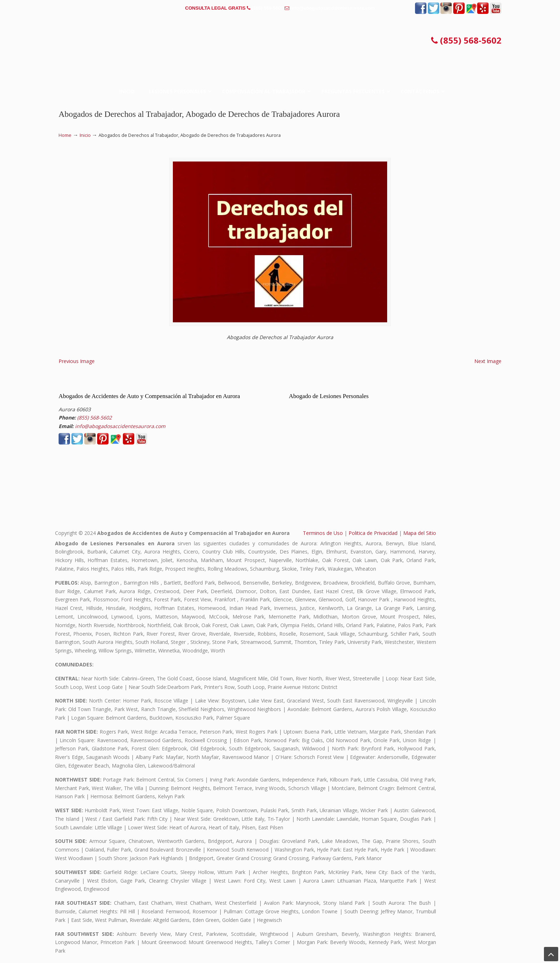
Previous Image (77, 361)
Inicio (85, 135)
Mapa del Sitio (420, 533)
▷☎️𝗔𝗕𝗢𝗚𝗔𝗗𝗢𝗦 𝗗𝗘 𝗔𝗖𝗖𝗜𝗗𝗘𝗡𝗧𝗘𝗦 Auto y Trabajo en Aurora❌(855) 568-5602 (280, 41)
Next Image (488, 361)
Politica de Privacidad (373, 533)
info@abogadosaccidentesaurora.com (333, 8)
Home (65, 135)
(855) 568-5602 (268, 8)
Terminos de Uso (323, 533)
